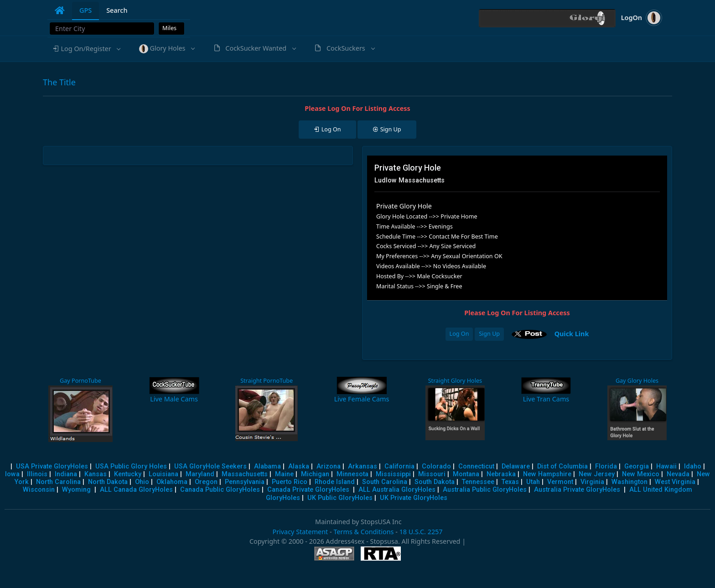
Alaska (299, 466)
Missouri (432, 474)
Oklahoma (172, 482)
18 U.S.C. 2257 (421, 532)
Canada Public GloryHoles (220, 490)
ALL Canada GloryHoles (136, 490)
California (399, 466)
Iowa (12, 474)
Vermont (560, 482)
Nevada (678, 474)
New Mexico (641, 474)
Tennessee (478, 482)
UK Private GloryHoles (414, 498)
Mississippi (393, 474)
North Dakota (108, 482)
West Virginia (675, 482)
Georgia (637, 466)
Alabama (267, 466)
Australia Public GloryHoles (485, 490)
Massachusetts (245, 474)
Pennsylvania (245, 482)
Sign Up (489, 334)
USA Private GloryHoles (52, 466)
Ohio (142, 482)
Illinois (37, 474)
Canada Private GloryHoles (308, 490)
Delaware (516, 466)
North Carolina (58, 482)
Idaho (693, 466)
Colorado (436, 466)
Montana (466, 474)
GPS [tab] (85, 10)
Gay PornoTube (80, 381)
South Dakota (435, 482)
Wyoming (76, 490)
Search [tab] (117, 10)
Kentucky (128, 474)
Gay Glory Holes (637, 381)
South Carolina (385, 482)
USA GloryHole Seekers (210, 466)
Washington (630, 482)
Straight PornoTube (267, 381)
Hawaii (666, 466)
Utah (533, 482)
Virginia (592, 482)
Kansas (96, 474)
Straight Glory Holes (455, 381)
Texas (510, 482)
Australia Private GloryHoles (577, 490)
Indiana (66, 474)
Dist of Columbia (562, 466)
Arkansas (363, 466)
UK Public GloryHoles (340, 498)
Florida (606, 466)
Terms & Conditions (363, 532)
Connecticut (476, 466)
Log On (459, 334)
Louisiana (163, 474)
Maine (284, 474)
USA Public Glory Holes (131, 466)
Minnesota (352, 474)
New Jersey (597, 474)
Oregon (206, 482)
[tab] (60, 10)
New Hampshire (547, 474)
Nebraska (501, 474)
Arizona (329, 466)
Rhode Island (335, 482)
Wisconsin (39, 490)
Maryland (200, 474)
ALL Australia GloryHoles (397, 490)
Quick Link (572, 333)
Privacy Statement (300, 532)
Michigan (315, 474)
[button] (86, 49)
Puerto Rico (290, 482)
